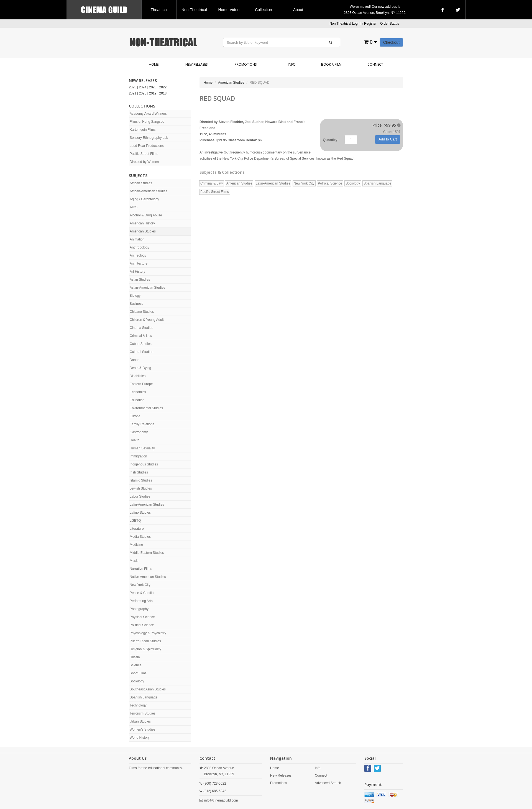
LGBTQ (135, 521)
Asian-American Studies (147, 288)
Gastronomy (139, 432)
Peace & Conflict (142, 593)
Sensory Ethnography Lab (149, 138)
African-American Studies (148, 191)
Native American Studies (148, 577)
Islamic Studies (141, 480)
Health (135, 440)
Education (137, 400)
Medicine (136, 545)
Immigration (138, 456)
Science (136, 665)
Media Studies (140, 537)
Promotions (246, 64)
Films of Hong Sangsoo (147, 122)
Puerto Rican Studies (145, 641)
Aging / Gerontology (144, 199)
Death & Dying (140, 368)
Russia (135, 657)
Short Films (138, 673)
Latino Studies (140, 513)
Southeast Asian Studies (148, 689)
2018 (163, 93)
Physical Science (142, 617)
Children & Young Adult (147, 320)
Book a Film (331, 64)
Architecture (139, 263)
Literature (137, 529)
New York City (140, 585)
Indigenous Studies (144, 464)
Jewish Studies (141, 488)
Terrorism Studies (143, 713)
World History (140, 738)
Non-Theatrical (194, 10)
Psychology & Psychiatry (148, 633)
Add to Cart (388, 139)
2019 (153, 93)
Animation (137, 239)
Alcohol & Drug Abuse (146, 215)
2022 (163, 87)
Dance (135, 360)
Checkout (391, 42)
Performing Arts (141, 601)
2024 (143, 87)
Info (292, 64)
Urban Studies (140, 721)
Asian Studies (140, 280)
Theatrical (159, 10)
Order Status (390, 24)
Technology (138, 705)
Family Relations (142, 424)
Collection (263, 10)
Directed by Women (144, 162)
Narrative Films (141, 569)
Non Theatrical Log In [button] (345, 24)
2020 (143, 93)
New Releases (196, 64)
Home (154, 64)
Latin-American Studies (147, 505)
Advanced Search (328, 783)
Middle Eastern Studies (147, 553)
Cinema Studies (141, 328)
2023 (153, 87)
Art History (137, 272)
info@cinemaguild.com (221, 800)
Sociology (137, 681)
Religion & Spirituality (145, 649)
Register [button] (370, 24)
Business (136, 304)
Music (134, 561)
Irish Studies (139, 472)
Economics (138, 392)
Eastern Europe (141, 384)
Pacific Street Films (144, 154)
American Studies (143, 231)
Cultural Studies (141, 352)
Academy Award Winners (148, 114)
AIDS (134, 207)
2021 (133, 93)
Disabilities (138, 376)
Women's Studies (143, 729)
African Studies (141, 183)
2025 (133, 87)
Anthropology (140, 247)
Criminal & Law (141, 336)
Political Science (142, 625)
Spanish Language (144, 697)
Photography (139, 609)
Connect (375, 64)
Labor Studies (140, 496)
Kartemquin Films (143, 130)
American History (142, 223)
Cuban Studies (141, 344)
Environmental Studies (146, 408)
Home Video (229, 10)
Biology (135, 296)
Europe (135, 416)
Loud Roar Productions (147, 146)
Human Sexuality (142, 448)
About (298, 10)
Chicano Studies (142, 312)
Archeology (138, 255)
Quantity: (331, 140)
